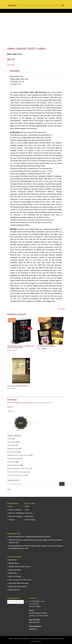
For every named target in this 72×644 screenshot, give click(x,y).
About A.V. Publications (16, 513)
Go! (62, 484)
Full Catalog (16, 403)
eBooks (10, 439)
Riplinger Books (13, 449)
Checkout (29, 513)
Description (15, 71)
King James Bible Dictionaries (17, 472)
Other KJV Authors (14, 465)
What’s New (13, 573)
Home (9, 403)
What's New (11, 462)
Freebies (11, 520)
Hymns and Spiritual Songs (16, 475)
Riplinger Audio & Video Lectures (18, 455)
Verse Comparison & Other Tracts (19, 469)
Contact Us (38, 641)
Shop (27, 506)
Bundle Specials (13, 452)
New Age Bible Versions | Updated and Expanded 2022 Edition (30, 537)
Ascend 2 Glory (55, 639)
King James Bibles (26, 403)
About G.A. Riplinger (15, 516)
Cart (27, 510)
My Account (29, 516)
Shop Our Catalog (15, 510)
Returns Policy (30, 520)
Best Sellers (11, 445)
